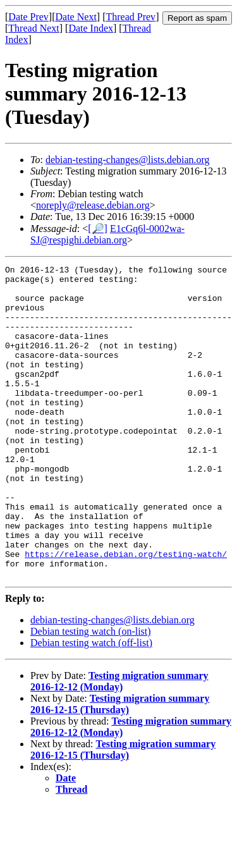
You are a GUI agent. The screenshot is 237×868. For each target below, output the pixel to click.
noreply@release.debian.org (93, 205)
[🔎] (98, 229)
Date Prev (28, 17)
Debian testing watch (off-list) (91, 705)
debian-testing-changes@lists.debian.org (128, 160)
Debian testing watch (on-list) (91, 694)
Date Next (76, 17)
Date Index (91, 28)
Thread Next (33, 28)
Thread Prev (131, 17)
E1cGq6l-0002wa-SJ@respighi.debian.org (107, 234)
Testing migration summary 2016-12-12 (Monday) (119, 744)
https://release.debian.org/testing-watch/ (126, 613)
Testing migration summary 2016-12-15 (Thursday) (120, 767)
